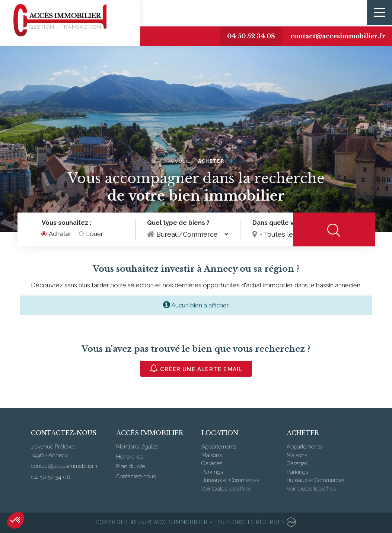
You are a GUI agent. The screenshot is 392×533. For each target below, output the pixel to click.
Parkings (212, 472)
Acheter (60, 234)
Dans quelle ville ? (280, 223)
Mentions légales (137, 447)
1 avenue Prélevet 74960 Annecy (53, 451)
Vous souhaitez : (66, 223)
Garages (212, 463)
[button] (16, 520)
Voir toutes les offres (226, 489)
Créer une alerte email (196, 368)
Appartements (219, 447)
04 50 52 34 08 (243, 36)
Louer (95, 234)
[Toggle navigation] (379, 13)
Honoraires (130, 457)
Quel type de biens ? (178, 223)
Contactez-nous (136, 476)
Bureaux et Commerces (230, 480)
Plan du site (131, 466)
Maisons (212, 455)
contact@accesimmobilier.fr (335, 36)
